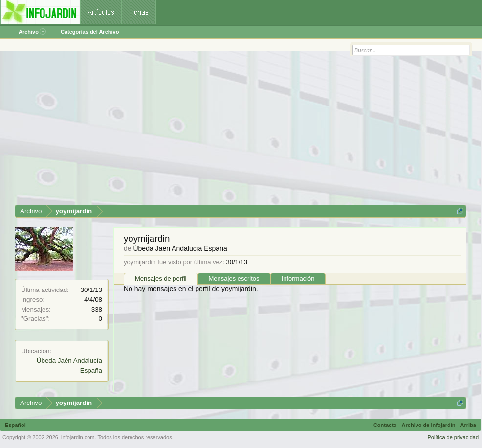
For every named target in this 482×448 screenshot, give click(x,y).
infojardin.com (78, 437)
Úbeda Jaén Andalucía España (180, 248)
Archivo (32, 32)
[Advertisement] (241, 132)
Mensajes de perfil (161, 279)
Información (298, 279)
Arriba (468, 425)
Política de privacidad (453, 437)
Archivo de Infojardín (429, 425)
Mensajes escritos (234, 279)
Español (15, 425)
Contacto (385, 425)
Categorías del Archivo (90, 32)
